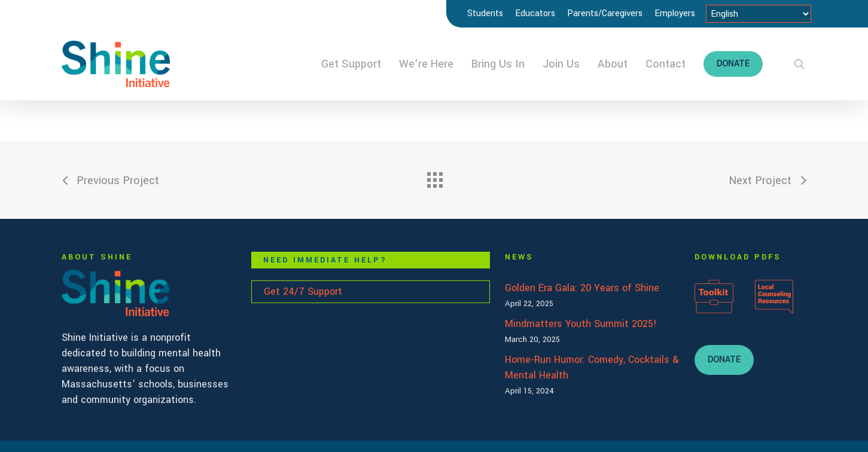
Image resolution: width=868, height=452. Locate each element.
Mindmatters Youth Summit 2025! (581, 324)
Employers (675, 13)
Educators (535, 13)
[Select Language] (759, 14)
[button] (724, 360)
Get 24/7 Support (303, 291)
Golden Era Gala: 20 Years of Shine (582, 288)
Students (485, 13)
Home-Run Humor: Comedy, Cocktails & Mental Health (592, 367)
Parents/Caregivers (605, 13)
